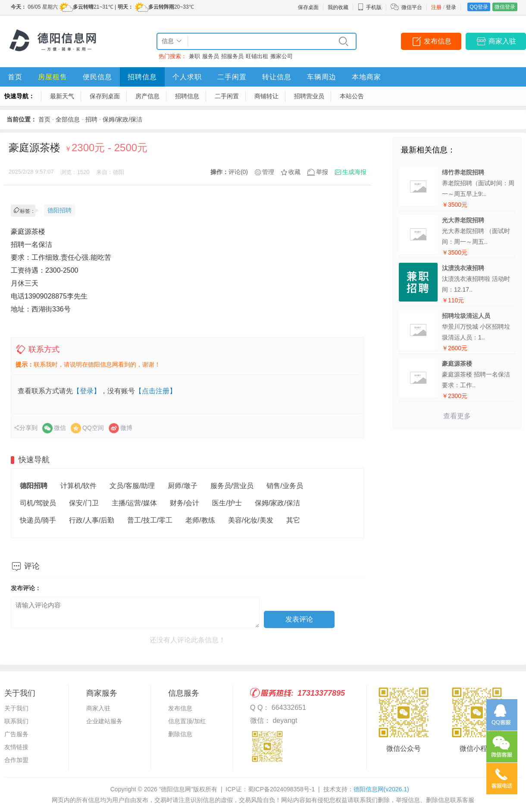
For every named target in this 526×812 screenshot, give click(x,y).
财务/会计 (185, 503)
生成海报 (354, 172)
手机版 (369, 7)
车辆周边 (322, 77)
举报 (322, 172)
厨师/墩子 (182, 486)
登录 (451, 7)
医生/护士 (227, 503)
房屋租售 (53, 77)
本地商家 (366, 77)
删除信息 (180, 734)
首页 (15, 77)
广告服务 (16, 734)
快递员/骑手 (38, 520)
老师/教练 (200, 520)
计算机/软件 (78, 486)
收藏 (294, 172)
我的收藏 (338, 7)
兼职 (194, 56)
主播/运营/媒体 (134, 503)
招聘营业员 (309, 96)
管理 (268, 172)
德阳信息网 (381, 789)
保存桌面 (308, 7)
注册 (436, 7)
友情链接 (16, 747)
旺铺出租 (257, 56)
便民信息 (97, 77)
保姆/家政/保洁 (122, 119)
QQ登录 (479, 7)
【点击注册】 (156, 391)
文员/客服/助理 (132, 486)
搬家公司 (282, 56)
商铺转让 (266, 96)
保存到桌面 (105, 96)
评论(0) (238, 172)
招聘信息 (142, 77)
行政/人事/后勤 (92, 520)
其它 (293, 520)
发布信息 (438, 41)
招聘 (91, 119)
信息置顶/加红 (187, 721)
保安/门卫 (84, 503)
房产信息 (147, 96)
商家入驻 (502, 41)
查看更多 (457, 416)
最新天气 (62, 96)
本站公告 (352, 96)
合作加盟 (16, 760)
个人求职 (187, 77)
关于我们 (16, 708)
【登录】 (87, 391)
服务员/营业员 (232, 486)
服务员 (211, 56)
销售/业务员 (285, 486)
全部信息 (68, 119)
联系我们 (16, 721)
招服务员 (232, 56)
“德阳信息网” (176, 789)
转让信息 (277, 77)
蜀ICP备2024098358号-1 (282, 789)
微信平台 (412, 7)
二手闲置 (232, 77)
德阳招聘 (59, 210)
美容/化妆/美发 (251, 520)
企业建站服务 (104, 721)
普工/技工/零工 (150, 520)
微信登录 (505, 7)
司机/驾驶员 (38, 503)
